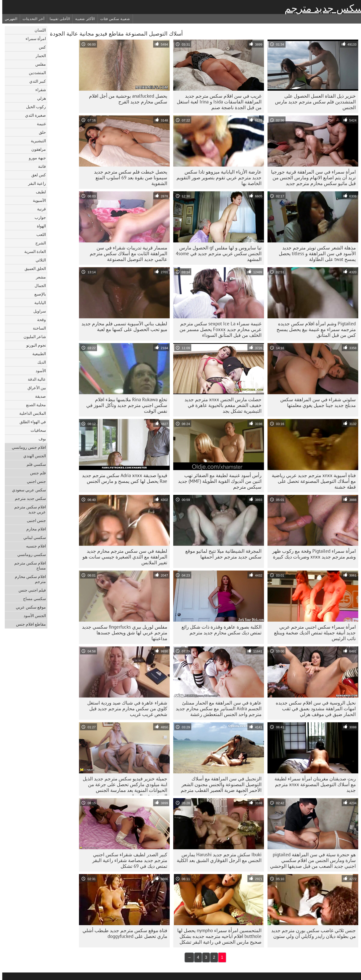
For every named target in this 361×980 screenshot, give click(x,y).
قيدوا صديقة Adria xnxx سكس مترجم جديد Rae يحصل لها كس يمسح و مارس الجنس (122, 478)
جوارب (38, 217)
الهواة (39, 226)
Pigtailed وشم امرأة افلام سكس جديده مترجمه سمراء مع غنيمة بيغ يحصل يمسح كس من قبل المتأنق (314, 329)
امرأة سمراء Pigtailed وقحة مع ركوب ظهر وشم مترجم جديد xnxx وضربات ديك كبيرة (312, 554)
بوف (40, 439)
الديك (39, 362)
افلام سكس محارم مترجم (28, 579)
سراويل (37, 311)
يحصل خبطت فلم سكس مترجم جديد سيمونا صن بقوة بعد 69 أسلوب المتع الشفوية (128, 178)
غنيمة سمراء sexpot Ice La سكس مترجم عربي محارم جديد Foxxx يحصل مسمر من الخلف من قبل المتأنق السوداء (218, 329)
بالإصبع (38, 294)
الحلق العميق (33, 268)
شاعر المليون (32, 337)
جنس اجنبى (34, 520)
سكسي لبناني (32, 537)
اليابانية (38, 303)
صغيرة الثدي (33, 115)
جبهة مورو (35, 158)
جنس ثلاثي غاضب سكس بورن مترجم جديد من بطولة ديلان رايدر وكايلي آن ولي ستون (311, 933)
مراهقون (36, 149)
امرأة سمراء (33, 39)
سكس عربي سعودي (27, 490)
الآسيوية (37, 200)
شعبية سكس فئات (113, 19)
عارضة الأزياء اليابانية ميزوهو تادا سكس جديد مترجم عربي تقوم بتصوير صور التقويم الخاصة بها (217, 178)
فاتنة (40, 166)
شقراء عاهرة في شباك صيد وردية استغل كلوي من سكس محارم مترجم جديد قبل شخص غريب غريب (125, 709)
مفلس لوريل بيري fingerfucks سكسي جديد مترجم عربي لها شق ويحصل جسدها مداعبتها (122, 633)
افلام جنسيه (34, 546)
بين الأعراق (34, 388)
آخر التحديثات (31, 19)
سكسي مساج (32, 599)
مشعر (39, 277)
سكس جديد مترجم (322, 8)
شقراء (38, 90)
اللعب (39, 234)
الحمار (38, 56)
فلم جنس (36, 473)
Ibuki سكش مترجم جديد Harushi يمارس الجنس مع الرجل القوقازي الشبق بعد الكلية (217, 857)
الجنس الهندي (32, 456)
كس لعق (36, 175)
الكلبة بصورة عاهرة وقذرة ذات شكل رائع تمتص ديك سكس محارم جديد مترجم (219, 630)
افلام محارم (34, 529)
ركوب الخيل (34, 107)
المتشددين (35, 73)
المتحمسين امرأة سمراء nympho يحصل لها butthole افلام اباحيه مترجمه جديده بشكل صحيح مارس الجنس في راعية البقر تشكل (217, 936)
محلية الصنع (34, 405)
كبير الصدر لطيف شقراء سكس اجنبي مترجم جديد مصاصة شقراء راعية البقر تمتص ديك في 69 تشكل (127, 860)
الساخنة (37, 328)
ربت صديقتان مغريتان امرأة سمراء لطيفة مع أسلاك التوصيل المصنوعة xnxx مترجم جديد (313, 784)
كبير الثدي (35, 81)
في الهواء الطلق (30, 422)
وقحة (39, 320)
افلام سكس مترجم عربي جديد (28, 509)
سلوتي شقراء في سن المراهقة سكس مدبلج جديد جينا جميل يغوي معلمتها (316, 402)
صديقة (38, 396)
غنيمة (39, 124)
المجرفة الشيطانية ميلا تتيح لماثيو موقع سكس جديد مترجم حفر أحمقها (221, 554)
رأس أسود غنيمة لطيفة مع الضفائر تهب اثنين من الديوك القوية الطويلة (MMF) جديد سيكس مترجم (217, 481)
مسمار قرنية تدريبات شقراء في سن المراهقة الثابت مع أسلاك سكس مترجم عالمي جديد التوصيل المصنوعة (126, 253)
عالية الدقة (35, 379)
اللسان (38, 30)
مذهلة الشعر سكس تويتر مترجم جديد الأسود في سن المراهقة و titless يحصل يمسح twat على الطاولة (315, 253)
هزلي (39, 98)
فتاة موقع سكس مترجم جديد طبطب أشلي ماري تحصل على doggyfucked (123, 933)
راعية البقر (35, 183)
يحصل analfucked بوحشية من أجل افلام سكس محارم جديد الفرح (126, 99)
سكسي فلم (34, 464)
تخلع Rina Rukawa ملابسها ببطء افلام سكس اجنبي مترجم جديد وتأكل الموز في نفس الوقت (124, 405)
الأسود (38, 371)
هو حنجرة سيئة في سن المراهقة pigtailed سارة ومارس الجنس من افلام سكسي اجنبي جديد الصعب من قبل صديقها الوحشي (311, 860)
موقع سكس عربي (29, 607)
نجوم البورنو (34, 345)
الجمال (38, 286)
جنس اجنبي (34, 481)
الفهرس (9, 19)
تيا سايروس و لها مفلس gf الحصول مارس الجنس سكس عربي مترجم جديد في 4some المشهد (216, 253)
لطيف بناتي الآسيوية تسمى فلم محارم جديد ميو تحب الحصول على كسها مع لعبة (122, 326)
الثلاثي (38, 260)
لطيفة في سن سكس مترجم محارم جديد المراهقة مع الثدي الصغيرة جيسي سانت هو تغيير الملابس (123, 557)
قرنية (39, 209)
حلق (40, 132)
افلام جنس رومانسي (27, 447)
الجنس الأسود (32, 616)
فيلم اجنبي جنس (30, 590)
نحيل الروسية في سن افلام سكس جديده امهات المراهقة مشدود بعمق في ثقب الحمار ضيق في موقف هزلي (313, 709)
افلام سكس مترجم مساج (28, 566)
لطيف (39, 192)
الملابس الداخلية (30, 413)
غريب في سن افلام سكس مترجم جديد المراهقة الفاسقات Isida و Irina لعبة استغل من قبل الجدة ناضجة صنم (217, 102)
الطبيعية (37, 354)
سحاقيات (36, 430)
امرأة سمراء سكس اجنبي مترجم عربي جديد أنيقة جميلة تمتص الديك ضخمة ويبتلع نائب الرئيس (313, 633)
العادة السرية (33, 251)
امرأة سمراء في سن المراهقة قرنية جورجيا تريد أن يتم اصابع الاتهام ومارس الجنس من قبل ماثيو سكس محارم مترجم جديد (311, 178)
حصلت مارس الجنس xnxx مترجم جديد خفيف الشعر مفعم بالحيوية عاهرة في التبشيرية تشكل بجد (221, 405)
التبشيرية (36, 141)
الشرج (38, 243)
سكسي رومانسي (29, 554)
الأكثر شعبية (83, 19)
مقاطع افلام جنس (29, 624)
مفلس (38, 64)
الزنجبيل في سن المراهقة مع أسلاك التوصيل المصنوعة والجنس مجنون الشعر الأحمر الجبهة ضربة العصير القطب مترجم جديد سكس (219, 786)
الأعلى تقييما (58, 19)
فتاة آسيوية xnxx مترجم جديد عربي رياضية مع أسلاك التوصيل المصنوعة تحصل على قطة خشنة (311, 481)
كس (40, 47)
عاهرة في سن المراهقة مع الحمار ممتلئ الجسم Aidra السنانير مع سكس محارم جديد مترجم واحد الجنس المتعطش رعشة (216, 709)
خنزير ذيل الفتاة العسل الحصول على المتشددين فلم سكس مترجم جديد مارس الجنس (313, 102)
